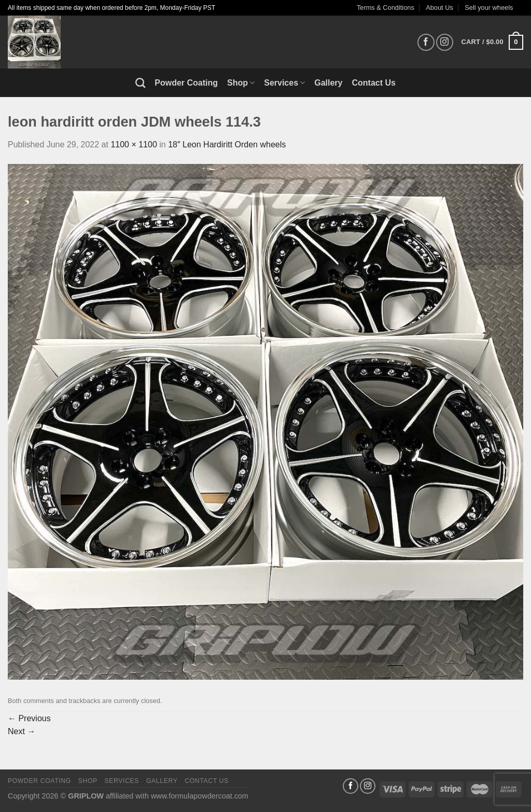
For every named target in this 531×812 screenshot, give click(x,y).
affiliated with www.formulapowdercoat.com (177, 796)
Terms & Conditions (386, 8)
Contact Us (374, 83)
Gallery (328, 83)
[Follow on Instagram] (445, 42)
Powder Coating (186, 83)
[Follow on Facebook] (426, 42)
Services (284, 83)
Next (22, 731)
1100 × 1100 (134, 144)
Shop (241, 83)
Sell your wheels (489, 8)
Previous (29, 718)
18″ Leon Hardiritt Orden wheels (227, 144)
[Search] (140, 83)
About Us (439, 8)
